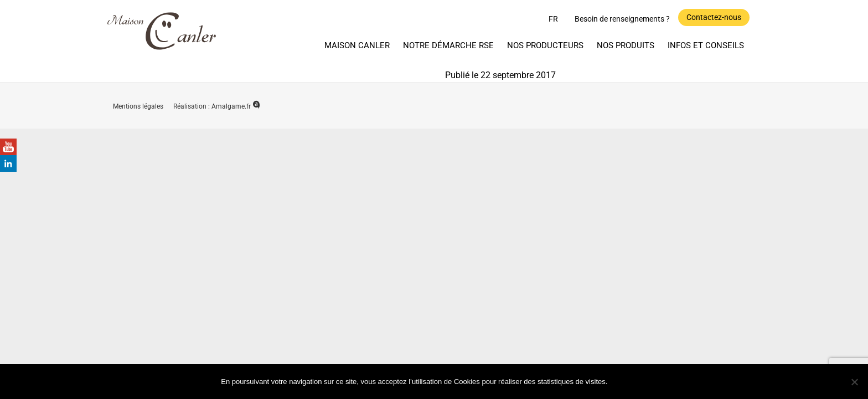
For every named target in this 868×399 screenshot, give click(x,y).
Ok (630, 381)
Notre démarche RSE (448, 45)
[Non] (854, 382)
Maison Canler (357, 45)
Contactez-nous (714, 17)
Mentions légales (139, 106)
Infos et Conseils (706, 45)
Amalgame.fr (236, 106)
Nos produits (626, 45)
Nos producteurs (545, 45)
